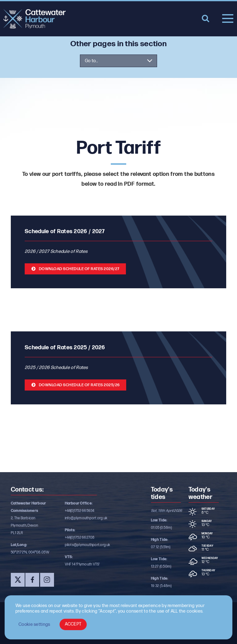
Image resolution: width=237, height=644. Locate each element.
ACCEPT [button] (73, 624)
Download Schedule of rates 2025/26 (79, 385)
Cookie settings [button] (34, 624)
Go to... (91, 61)
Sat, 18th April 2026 (167, 511)
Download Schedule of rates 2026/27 (79, 269)
